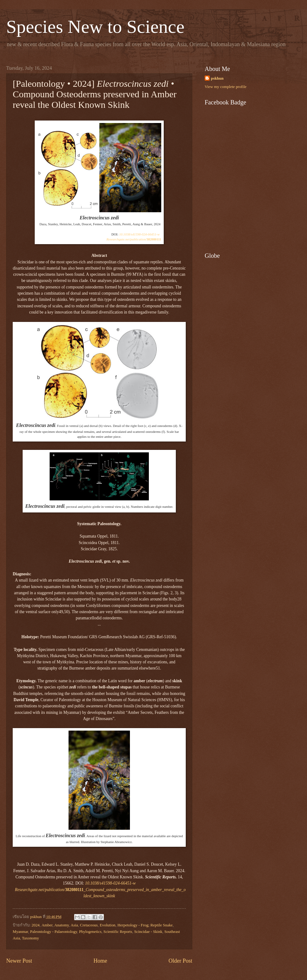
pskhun (217, 78)
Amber (47, 925)
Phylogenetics (90, 932)
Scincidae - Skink (148, 932)
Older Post (180, 961)
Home (100, 961)
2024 (36, 925)
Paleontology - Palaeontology (54, 932)
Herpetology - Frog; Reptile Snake (145, 925)
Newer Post (19, 961)
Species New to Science (95, 27)
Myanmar (20, 932)
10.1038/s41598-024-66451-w (139, 234)
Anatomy (62, 925)
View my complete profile (226, 87)
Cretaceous (89, 925)
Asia (74, 925)
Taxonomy (31, 938)
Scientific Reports (118, 932)
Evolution (107, 925)
